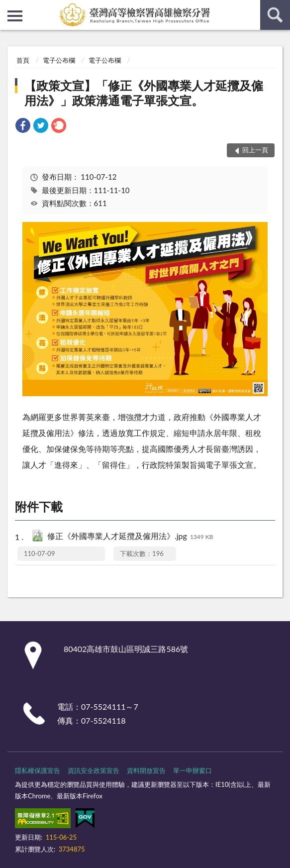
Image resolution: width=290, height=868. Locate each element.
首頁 (23, 60)
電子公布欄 (59, 60)
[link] (23, 127)
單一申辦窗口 (193, 770)
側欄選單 (15, 16)
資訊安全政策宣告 (94, 770)
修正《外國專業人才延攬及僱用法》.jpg (130, 537)
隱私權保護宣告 (38, 770)
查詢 (275, 15)
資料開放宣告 (146, 770)
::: (8, 7)
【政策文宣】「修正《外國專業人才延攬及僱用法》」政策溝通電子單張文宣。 (144, 93)
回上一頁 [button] (255, 150)
